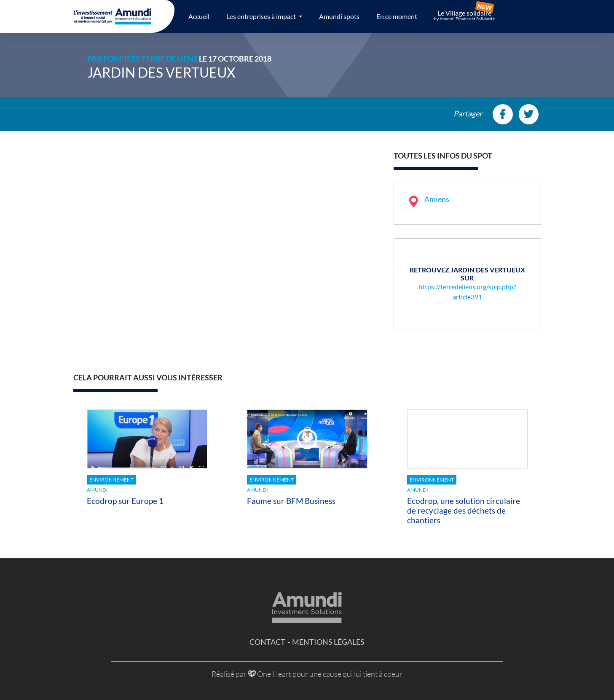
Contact (267, 642)
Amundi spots (339, 16)
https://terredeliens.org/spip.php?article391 (467, 292)
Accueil (199, 16)
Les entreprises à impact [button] (262, 16)
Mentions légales (328, 642)
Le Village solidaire (464, 15)
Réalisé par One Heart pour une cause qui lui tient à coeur (307, 674)
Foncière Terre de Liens (150, 59)
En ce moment (397, 16)
